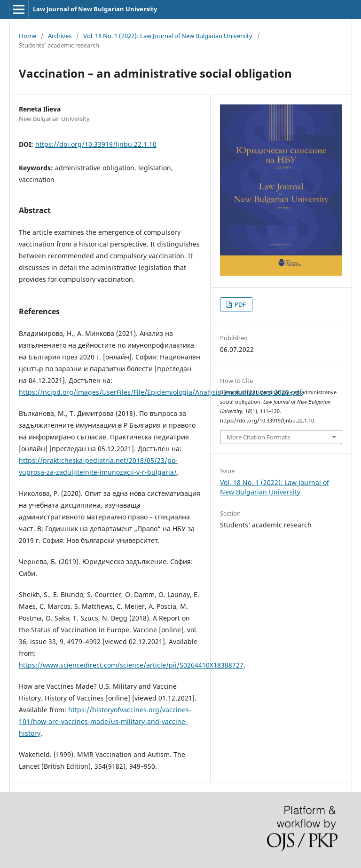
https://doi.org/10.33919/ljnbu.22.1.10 (96, 144)
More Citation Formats (258, 437)
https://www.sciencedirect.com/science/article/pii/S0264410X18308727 (131, 665)
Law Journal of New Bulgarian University (95, 9)
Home (27, 36)
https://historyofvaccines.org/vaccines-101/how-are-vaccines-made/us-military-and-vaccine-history (105, 721)
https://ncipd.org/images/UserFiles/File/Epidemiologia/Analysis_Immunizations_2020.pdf (160, 392)
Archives (60, 36)
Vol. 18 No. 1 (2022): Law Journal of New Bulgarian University (168, 36)
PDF (239, 304)
